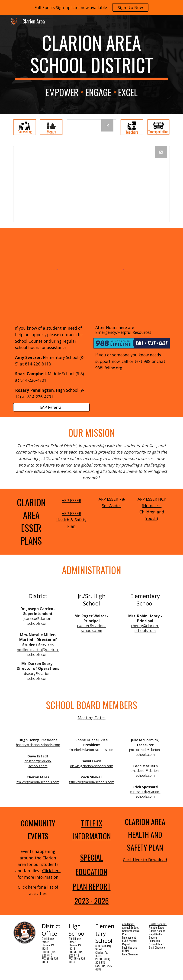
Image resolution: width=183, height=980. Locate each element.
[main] (92, 56)
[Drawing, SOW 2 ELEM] (92, 184)
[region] (91, 7)
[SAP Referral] (51, 407)
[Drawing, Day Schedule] (92, 127)
